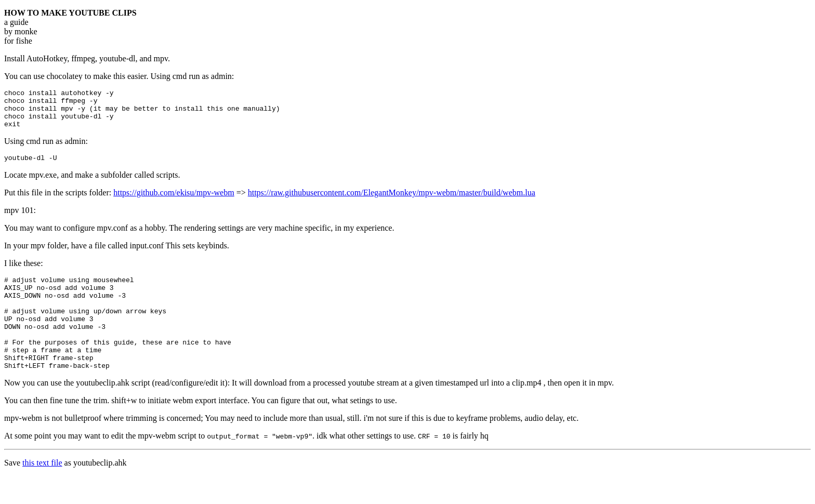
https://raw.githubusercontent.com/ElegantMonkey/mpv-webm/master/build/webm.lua (392, 202)
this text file (42, 491)
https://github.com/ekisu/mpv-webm (174, 202)
